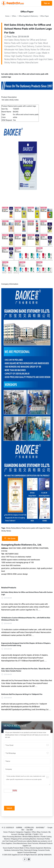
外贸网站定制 (29, 828)
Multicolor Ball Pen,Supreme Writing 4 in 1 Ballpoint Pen (22, 694)
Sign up (47, 3)
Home (7, 16)
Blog (39, 832)
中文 (41, 834)
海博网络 (19, 828)
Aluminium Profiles (44, 839)
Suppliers (27, 832)
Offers (14, 16)
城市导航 (28, 834)
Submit (9, 808)
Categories (19, 832)
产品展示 (35, 834)
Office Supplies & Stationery (28, 16)
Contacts (44, 832)
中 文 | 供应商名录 (8, 828)
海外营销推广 (41, 828)
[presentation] (20, 799)
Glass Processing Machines (12, 837)
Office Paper (45, 16)
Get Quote (10, 539)
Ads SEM (30, 830)
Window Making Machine (31, 837)
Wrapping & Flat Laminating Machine (23, 839)
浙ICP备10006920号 (45, 855)
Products (12, 832)
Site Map (21, 834)
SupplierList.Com (17, 855)
